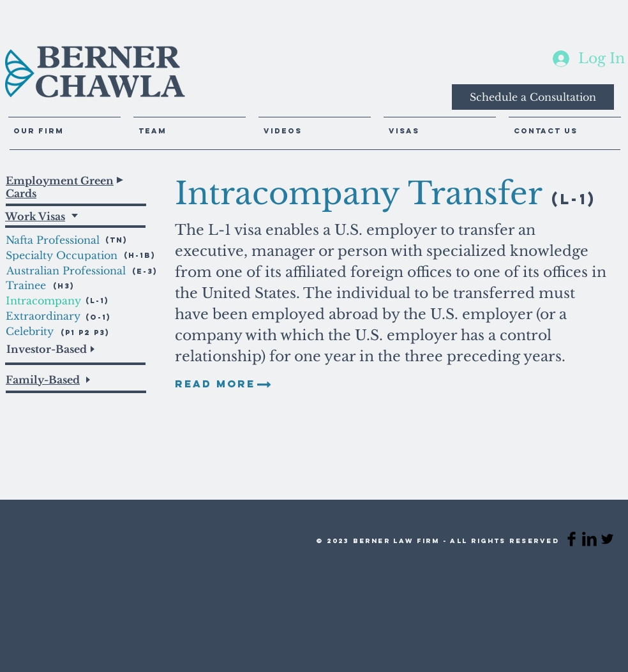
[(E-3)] (145, 271)
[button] (315, 125)
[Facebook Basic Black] (572, 539)
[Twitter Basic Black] (607, 539)
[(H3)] (67, 286)
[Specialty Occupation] (62, 255)
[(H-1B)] (142, 255)
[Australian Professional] (66, 271)
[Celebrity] (39, 331)
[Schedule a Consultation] (533, 97)
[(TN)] (124, 240)
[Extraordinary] (43, 316)
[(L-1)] (97, 300)
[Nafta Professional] (63, 240)
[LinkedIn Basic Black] (589, 539)
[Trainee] (29, 285)
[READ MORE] (215, 384)
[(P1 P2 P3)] (85, 332)
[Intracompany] (46, 301)
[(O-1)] (98, 317)
